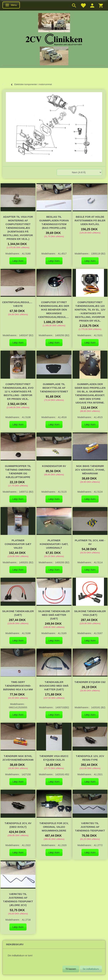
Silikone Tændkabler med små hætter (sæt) (54, 615)
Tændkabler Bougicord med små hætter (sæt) (54, 686)
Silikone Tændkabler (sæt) (18, 613)
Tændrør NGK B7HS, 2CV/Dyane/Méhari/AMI (18, 758)
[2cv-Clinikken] (54, 39)
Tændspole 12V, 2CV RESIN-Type (90, 758)
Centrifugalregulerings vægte (18, 304)
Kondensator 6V (54, 466)
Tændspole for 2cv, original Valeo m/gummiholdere (54, 827)
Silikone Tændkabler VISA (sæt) (90, 613)
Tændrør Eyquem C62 (90, 682)
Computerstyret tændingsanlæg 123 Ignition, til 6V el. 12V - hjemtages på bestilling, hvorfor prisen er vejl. (90, 311)
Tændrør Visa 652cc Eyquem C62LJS (54, 758)
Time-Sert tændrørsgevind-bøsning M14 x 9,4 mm (18, 686)
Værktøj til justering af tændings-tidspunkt (90, 827)
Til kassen (71, 969)
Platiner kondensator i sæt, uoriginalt (54, 544)
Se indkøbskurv (91, 969)
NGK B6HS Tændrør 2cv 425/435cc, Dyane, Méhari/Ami (90, 470)
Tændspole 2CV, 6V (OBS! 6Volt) (18, 825)
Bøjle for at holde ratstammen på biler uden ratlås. (90, 220)
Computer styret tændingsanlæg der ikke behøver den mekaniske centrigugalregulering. (54, 310)
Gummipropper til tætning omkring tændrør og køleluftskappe (18, 472)
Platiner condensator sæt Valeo (18, 544)
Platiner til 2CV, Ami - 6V (90, 542)
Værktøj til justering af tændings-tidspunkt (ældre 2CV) (18, 900)
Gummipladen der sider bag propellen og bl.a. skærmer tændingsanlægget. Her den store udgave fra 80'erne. (90, 393)
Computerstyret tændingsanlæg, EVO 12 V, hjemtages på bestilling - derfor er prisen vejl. (18, 391)
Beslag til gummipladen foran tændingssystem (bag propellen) (54, 222)
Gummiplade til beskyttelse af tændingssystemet (54, 388)
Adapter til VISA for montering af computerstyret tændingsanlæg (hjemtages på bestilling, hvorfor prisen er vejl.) (18, 228)
